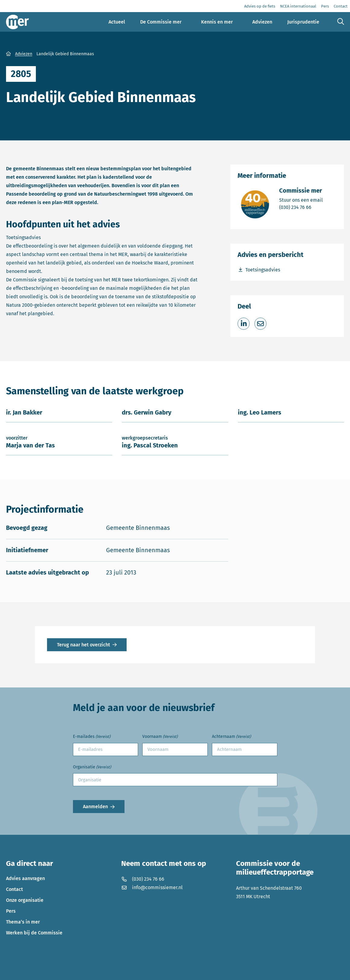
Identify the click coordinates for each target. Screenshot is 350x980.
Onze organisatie (25, 900)
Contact (14, 889)
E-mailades (92, 737)
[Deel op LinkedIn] (244, 324)
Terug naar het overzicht (84, 645)
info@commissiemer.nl (152, 887)
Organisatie (92, 767)
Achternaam (231, 737)
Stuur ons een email (301, 200)
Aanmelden (95, 807)
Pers (11, 911)
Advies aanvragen (25, 878)
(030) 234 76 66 (301, 207)
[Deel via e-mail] (260, 324)
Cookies (89, 971)
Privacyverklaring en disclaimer (41, 971)
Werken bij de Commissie (34, 933)
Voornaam (160, 737)
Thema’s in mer (23, 922)
